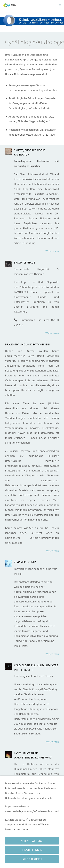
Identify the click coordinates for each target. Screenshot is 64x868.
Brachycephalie (25, 262)
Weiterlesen (52, 251)
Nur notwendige (32, 841)
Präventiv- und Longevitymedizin (28, 344)
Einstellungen (32, 850)
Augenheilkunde (25, 562)
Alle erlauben (32, 859)
